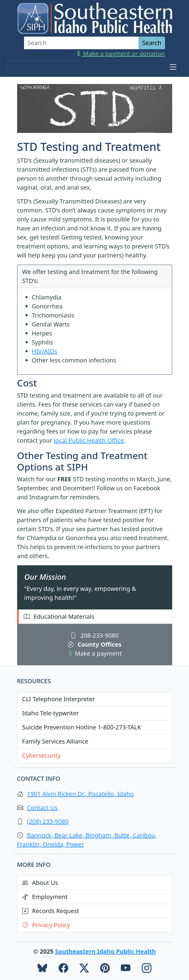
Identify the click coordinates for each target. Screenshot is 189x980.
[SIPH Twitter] (84, 969)
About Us (40, 883)
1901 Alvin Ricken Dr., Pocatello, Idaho (80, 794)
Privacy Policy (46, 925)
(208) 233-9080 (48, 821)
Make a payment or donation (120, 54)
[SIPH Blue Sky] (42, 969)
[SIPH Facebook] (63, 969)
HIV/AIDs (45, 351)
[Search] (82, 43)
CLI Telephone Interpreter (59, 699)
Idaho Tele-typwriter (51, 713)
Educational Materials (59, 616)
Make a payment (95, 653)
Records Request (51, 911)
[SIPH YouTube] (126, 969)
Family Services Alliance (55, 741)
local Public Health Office (89, 440)
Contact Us (42, 808)
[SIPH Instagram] (147, 969)
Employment (45, 897)
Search (152, 43)
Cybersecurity (41, 755)
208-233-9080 (94, 635)
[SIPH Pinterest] (105, 969)
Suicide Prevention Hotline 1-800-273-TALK (82, 727)
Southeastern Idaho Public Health (105, 951)
